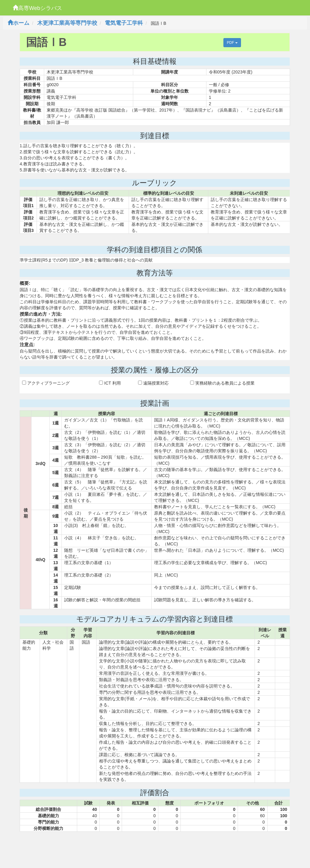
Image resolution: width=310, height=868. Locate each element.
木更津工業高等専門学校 (67, 23)
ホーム (18, 23)
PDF (232, 43)
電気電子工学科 (124, 23)
